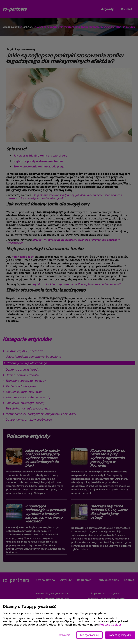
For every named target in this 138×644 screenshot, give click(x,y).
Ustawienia (64, 635)
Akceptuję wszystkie (120, 635)
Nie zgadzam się (89, 635)
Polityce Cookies (110, 624)
